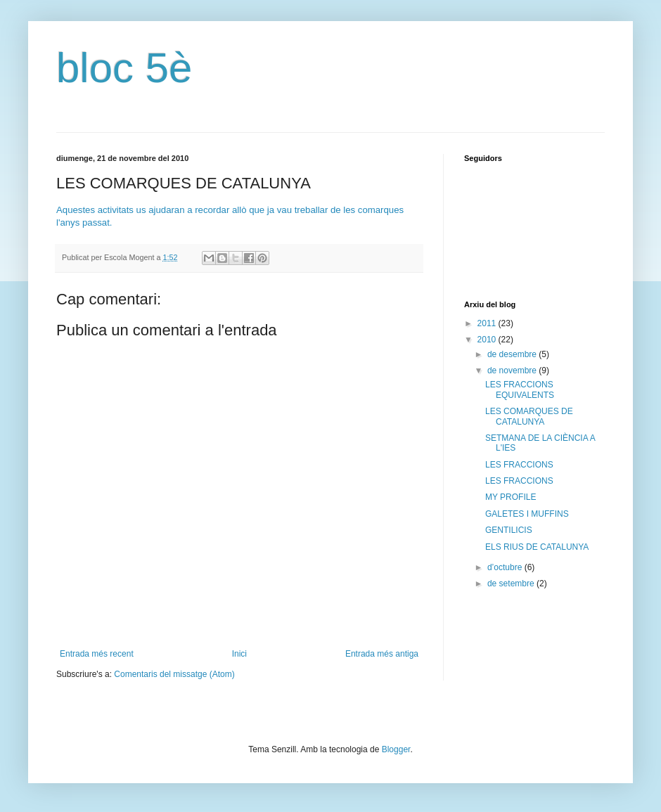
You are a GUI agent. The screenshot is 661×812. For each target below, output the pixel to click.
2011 (488, 323)
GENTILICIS (509, 530)
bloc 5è (124, 68)
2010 (488, 340)
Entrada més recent (97, 654)
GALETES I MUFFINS (527, 514)
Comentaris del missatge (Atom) (174, 674)
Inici (239, 654)
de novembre (513, 370)
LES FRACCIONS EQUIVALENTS (520, 389)
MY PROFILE (511, 497)
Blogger (396, 749)
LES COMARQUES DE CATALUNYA (529, 416)
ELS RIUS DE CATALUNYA (537, 547)
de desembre (513, 354)
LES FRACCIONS (519, 465)
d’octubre (506, 567)
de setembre (512, 584)
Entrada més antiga (382, 654)
